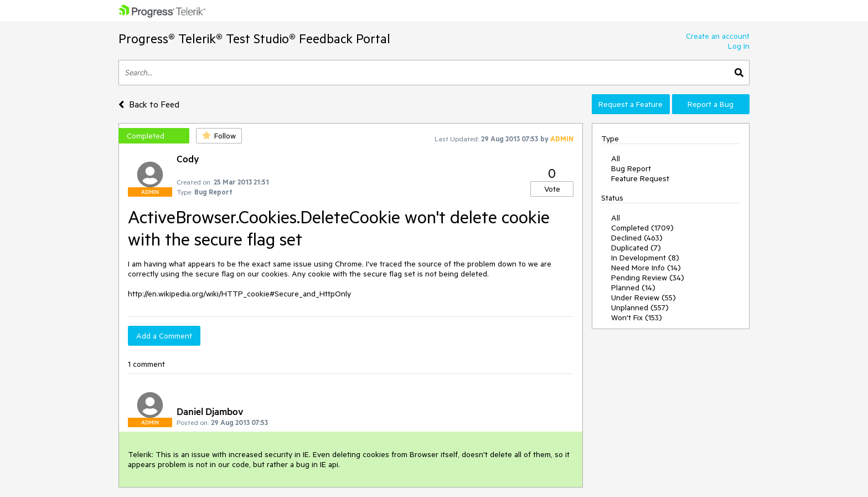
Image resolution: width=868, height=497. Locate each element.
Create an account (718, 36)
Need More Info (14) (646, 268)
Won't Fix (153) (637, 317)
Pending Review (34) (648, 278)
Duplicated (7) (636, 248)
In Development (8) (645, 258)
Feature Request (640, 178)
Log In (739, 46)
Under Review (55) (644, 298)
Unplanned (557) (640, 308)
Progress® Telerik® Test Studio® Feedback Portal (254, 39)
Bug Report (631, 168)
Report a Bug (711, 104)
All (616, 158)
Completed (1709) (642, 228)
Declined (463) (637, 238)
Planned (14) (633, 288)
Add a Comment (164, 336)
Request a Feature (631, 104)
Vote (552, 189)
